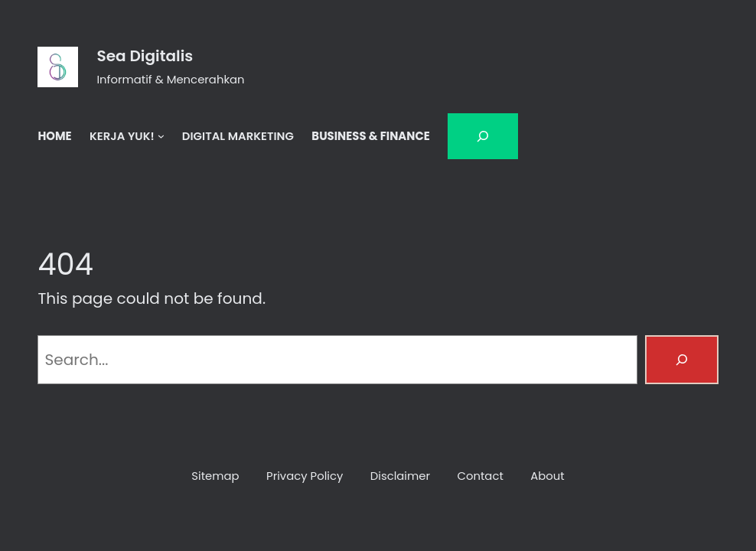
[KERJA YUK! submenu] (161, 136)
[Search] (682, 360)
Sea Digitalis (145, 56)
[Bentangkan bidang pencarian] (483, 136)
